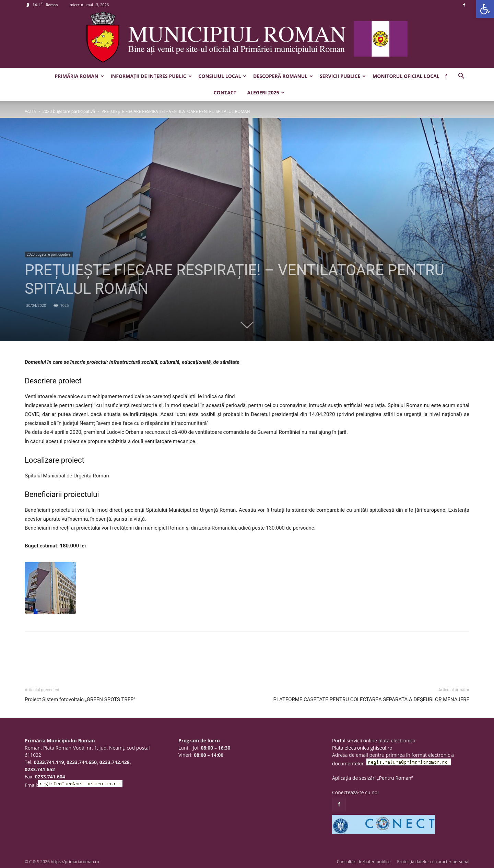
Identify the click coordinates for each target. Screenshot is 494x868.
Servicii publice (343, 76)
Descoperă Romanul (283, 76)
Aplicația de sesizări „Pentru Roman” (373, 778)
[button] (485, 9)
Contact (225, 92)
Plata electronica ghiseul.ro (362, 748)
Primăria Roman (79, 76)
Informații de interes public (151, 76)
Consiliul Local (222, 76)
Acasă (30, 111)
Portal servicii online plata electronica (374, 740)
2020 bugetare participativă (69, 111)
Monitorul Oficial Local (406, 76)
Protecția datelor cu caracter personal (433, 862)
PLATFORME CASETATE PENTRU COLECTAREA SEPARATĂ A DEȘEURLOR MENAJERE (371, 699)
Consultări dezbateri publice (364, 862)
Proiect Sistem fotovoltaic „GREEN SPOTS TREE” (80, 699)
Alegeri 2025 (266, 92)
